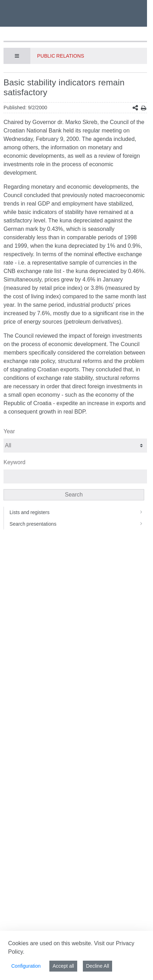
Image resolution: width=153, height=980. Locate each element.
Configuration (26, 966)
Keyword (14, 462)
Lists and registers (78, 512)
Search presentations (78, 524)
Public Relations (60, 56)
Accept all (63, 966)
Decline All (97, 966)
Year (9, 431)
